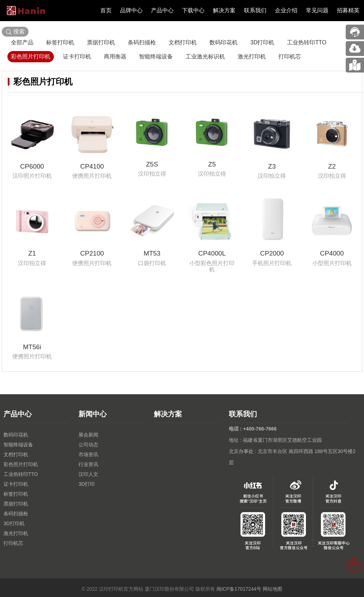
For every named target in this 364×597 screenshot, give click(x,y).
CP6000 (32, 166)
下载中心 (193, 10)
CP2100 (92, 253)
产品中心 (162, 10)
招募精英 (348, 10)
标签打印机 (60, 42)
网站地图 (272, 589)
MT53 (152, 253)
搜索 (15, 32)
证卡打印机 (77, 56)
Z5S (152, 164)
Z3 (272, 166)
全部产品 (22, 42)
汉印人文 (88, 474)
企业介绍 (286, 10)
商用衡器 (115, 56)
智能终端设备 (156, 56)
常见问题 (317, 10)
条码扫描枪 (142, 42)
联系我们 (255, 10)
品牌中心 (131, 10)
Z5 (212, 164)
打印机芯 (290, 56)
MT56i (32, 347)
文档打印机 (183, 42)
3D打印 (87, 484)
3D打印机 (262, 42)
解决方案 (224, 10)
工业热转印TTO (307, 42)
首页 (106, 10)
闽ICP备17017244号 (239, 589)
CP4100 (92, 166)
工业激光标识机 (205, 56)
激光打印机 (252, 56)
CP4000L (212, 253)
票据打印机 (101, 42)
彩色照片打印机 (31, 56)
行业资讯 (88, 464)
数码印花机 (224, 42)
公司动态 (88, 445)
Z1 (32, 253)
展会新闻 (88, 435)
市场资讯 (88, 454)
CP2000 (272, 253)
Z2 (332, 166)
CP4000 (332, 253)
